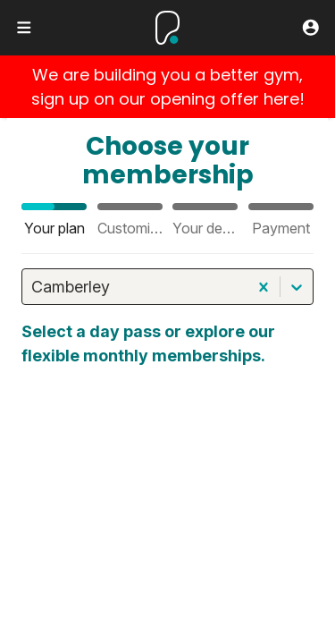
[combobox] (33, 287)
